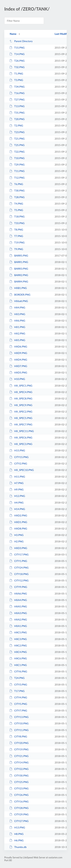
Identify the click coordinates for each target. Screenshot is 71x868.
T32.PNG (17, 67)
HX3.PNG (17, 314)
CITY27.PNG (19, 821)
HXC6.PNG (18, 658)
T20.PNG (17, 119)
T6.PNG (16, 184)
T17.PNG (17, 691)
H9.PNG (16, 489)
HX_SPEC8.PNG (21, 398)
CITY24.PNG (19, 568)
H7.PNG (16, 483)
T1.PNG (16, 74)
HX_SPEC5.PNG (21, 418)
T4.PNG (16, 204)
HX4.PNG (17, 307)
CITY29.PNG (19, 814)
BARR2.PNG (19, 275)
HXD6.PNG (18, 347)
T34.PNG (17, 87)
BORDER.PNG (20, 295)
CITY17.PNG (19, 554)
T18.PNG (17, 216)
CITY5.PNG (18, 704)
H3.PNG (16, 535)
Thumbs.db (18, 847)
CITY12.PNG (19, 580)
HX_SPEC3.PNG (21, 444)
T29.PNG (17, 165)
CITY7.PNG (18, 710)
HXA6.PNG (18, 594)
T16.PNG (17, 93)
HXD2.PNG (18, 515)
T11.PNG (17, 171)
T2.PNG (16, 125)
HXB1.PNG (18, 288)
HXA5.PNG (18, 606)
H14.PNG (17, 509)
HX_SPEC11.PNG (22, 431)
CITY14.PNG (19, 762)
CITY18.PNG (19, 574)
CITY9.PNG (18, 587)
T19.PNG (17, 242)
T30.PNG (17, 190)
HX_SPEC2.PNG (21, 412)
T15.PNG (17, 48)
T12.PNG (17, 178)
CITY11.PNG (19, 730)
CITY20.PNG (19, 743)
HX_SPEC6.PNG (21, 437)
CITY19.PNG (19, 749)
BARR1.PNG (19, 262)
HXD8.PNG (18, 528)
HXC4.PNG (18, 652)
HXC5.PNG (18, 632)
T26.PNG (17, 61)
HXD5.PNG (18, 372)
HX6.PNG (17, 321)
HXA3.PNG (18, 613)
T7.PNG (16, 236)
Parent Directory (21, 41)
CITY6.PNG (18, 671)
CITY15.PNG (19, 457)
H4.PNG (16, 503)
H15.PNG (17, 450)
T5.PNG (16, 210)
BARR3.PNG (19, 269)
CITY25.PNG (19, 782)
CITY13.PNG (19, 717)
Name (13, 34)
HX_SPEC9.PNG (21, 405)
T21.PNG (17, 139)
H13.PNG (17, 827)
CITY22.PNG (19, 769)
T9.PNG (16, 249)
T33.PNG (17, 223)
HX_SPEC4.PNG (21, 392)
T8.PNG (16, 230)
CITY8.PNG (18, 736)
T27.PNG (17, 99)
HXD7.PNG (18, 366)
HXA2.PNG (18, 619)
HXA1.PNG (18, 626)
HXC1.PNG (18, 665)
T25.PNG (17, 145)
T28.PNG (17, 197)
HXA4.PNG (18, 600)
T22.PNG (17, 152)
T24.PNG (17, 678)
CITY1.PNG (18, 561)
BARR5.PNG (19, 256)
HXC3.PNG (18, 639)
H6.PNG (16, 840)
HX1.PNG (17, 327)
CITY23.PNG (19, 788)
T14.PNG (17, 54)
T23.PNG (17, 132)
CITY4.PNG (18, 697)
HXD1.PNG (18, 522)
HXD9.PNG (18, 353)
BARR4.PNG (19, 281)
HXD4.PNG (18, 360)
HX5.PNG (17, 340)
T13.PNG (17, 106)
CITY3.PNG (18, 684)
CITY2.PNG (18, 463)
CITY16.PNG (19, 801)
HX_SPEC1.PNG (21, 386)
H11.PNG (17, 477)
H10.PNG (17, 379)
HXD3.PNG (18, 548)
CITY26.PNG (19, 795)
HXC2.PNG (18, 645)
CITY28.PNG (19, 808)
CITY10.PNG (19, 723)
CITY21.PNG (19, 756)
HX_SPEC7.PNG (21, 424)
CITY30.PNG (19, 775)
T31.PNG (17, 113)
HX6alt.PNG (19, 301)
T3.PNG (16, 80)
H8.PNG (16, 834)
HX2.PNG (17, 333)
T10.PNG (17, 158)
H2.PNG (16, 541)
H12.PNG (17, 496)
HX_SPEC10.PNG (22, 470)
